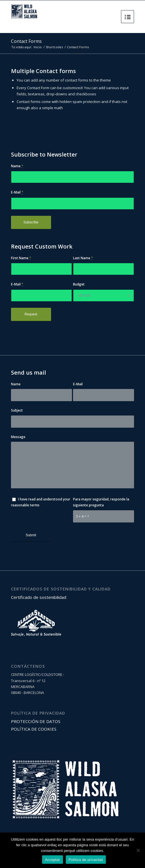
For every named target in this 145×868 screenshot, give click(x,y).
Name (17, 166)
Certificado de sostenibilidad (39, 597)
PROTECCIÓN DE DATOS (36, 721)
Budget (79, 284)
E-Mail (17, 192)
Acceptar (52, 860)
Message (20, 437)
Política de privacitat (86, 860)
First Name (21, 258)
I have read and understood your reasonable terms (41, 502)
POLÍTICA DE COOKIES (34, 729)
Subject (18, 410)
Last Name (83, 258)
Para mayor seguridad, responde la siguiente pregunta (101, 502)
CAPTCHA (72, 108)
